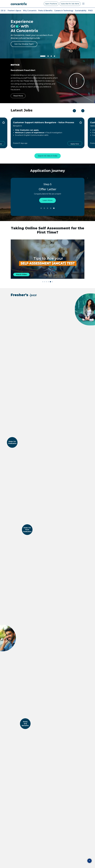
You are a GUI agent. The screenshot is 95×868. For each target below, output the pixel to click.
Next (83, 111)
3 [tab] (48, 208)
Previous (74, 111)
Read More (18, 96)
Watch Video (21, 274)
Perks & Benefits (45, 11)
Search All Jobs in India (48, 156)
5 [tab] (54, 208)
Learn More (47, 200)
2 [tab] (44, 208)
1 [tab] (41, 208)
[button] (43, 282)
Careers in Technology (64, 11)
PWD (90, 11)
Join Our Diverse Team (24, 44)
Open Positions (51, 4)
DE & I (3, 11)
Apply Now (75, 144)
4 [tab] (51, 208)
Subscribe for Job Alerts (70, 4)
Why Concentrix (30, 11)
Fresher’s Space (14, 11)
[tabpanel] (47, 33)
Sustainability (81, 11)
